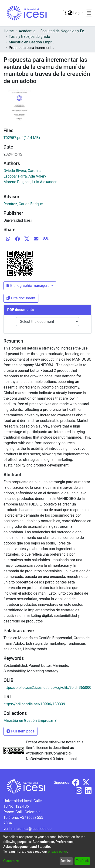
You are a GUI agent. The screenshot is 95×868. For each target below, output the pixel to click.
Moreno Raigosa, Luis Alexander (30, 182)
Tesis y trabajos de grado (29, 37)
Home (9, 31)
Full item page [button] (20, 731)
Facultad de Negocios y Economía (64, 31)
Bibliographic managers (28, 286)
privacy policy (58, 852)
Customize (11, 861)
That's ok (82, 861)
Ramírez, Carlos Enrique (23, 204)
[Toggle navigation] (89, 13)
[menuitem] (70, 13)
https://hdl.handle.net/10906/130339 (34, 704)
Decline (66, 861)
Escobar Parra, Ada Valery (25, 176)
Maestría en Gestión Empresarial (32, 42)
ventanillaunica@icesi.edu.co (27, 829)
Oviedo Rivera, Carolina (22, 171)
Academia (27, 31)
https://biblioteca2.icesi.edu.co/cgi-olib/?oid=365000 (47, 688)
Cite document (21, 298)
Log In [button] (79, 13)
